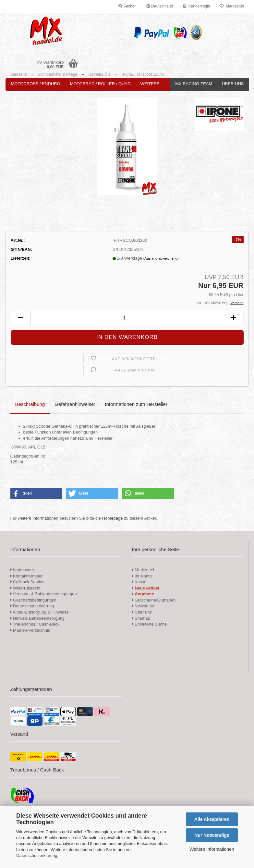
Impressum (23, 570)
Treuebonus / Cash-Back (35, 624)
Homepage (113, 518)
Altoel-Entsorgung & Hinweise (40, 612)
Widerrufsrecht (25, 588)
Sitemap (141, 618)
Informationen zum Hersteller (136, 404)
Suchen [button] (127, 6)
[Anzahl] (127, 318)
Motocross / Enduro (36, 84)
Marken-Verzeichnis (30, 630)
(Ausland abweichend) (161, 258)
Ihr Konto (142, 576)
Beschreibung (30, 404)
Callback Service (27, 582)
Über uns (233, 84)
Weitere (150, 84)
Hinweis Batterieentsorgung (38, 618)
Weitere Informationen (212, 849)
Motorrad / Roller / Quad (100, 84)
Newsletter (143, 606)
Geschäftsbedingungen (33, 600)
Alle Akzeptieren (212, 819)
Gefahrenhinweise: (75, 404)
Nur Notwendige (212, 835)
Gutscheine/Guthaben (154, 600)
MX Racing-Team (194, 84)
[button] (160, 6)
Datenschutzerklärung (37, 855)
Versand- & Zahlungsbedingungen (44, 594)
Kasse (139, 582)
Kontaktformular (27, 576)
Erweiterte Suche (150, 624)
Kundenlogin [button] (196, 6)
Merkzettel (232, 6)
